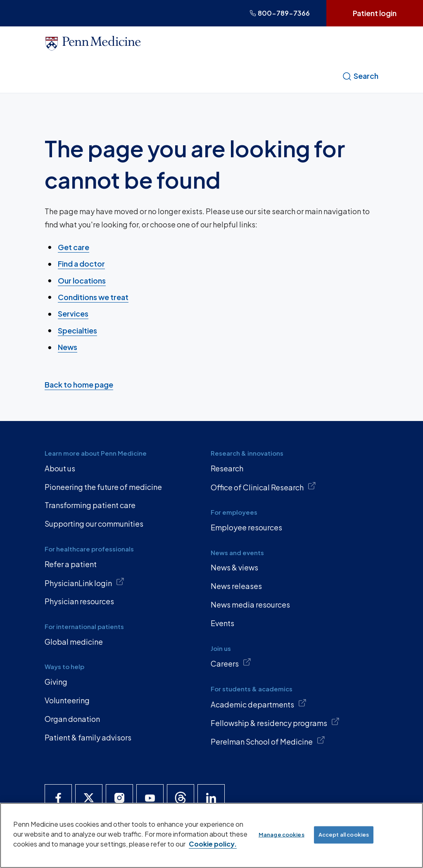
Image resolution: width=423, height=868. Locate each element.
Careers (231, 663)
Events (222, 623)
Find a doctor (81, 264)
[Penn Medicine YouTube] (150, 798)
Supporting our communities (94, 524)
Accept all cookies (344, 835)
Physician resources (79, 601)
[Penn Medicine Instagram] (119, 798)
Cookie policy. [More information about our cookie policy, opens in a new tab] (213, 844)
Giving (56, 682)
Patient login (375, 13)
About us (60, 468)
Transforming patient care (90, 505)
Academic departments (259, 704)
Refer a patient (71, 564)
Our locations (82, 280)
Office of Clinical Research (263, 487)
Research (227, 468)
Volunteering (67, 700)
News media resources (250, 604)
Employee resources (246, 527)
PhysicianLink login (84, 582)
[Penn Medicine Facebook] (58, 798)
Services (73, 313)
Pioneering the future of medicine (103, 487)
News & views (234, 567)
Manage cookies (282, 835)
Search (360, 76)
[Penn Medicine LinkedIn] (211, 798)
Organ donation (72, 719)
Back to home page (79, 384)
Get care (74, 247)
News (68, 347)
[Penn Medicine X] (89, 798)
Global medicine (74, 642)
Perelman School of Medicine (268, 741)
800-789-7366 (280, 13)
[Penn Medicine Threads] (181, 798)
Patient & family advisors (88, 737)
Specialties (77, 330)
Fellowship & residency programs (275, 722)
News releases (236, 586)
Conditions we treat (93, 297)
